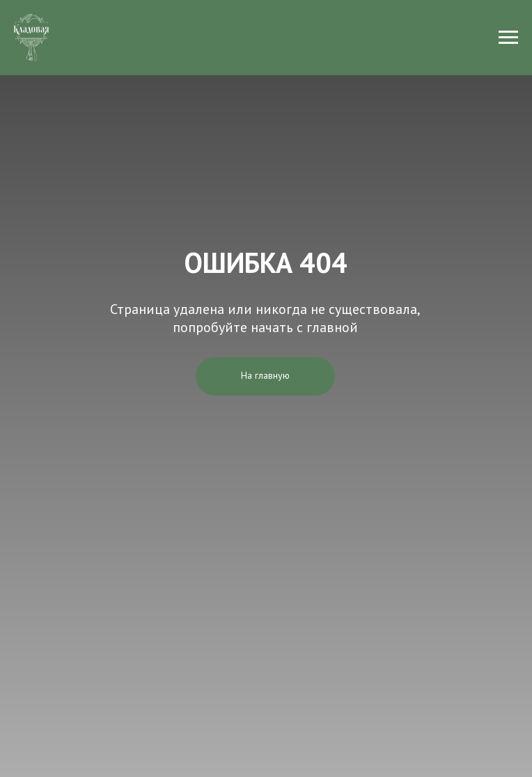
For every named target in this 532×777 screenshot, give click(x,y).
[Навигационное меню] (508, 38)
